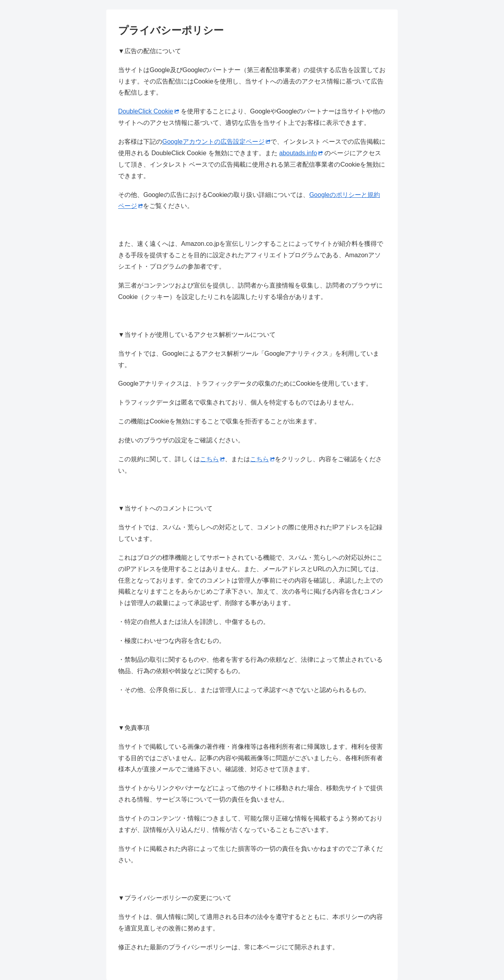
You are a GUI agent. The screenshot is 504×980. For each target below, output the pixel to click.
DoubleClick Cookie (149, 111)
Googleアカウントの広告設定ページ (216, 142)
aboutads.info (301, 153)
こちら (212, 459)
